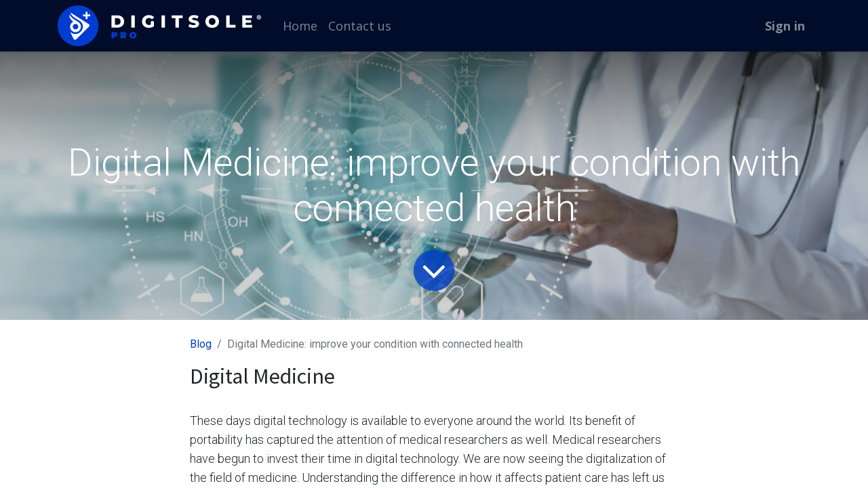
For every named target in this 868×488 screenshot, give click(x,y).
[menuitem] (300, 26)
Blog (201, 344)
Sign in (785, 26)
